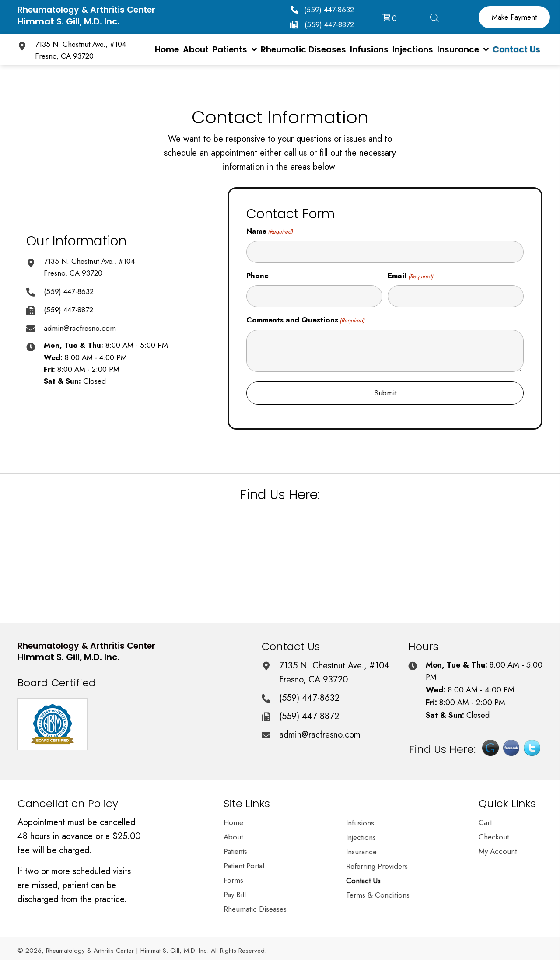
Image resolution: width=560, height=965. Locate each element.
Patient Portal (244, 867)
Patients (235, 852)
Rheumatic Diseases (255, 910)
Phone (257, 276)
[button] (322, 9)
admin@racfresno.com (80, 328)
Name (269, 231)
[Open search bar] (434, 16)
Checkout (494, 838)
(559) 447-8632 (69, 291)
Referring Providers (377, 867)
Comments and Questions (305, 320)
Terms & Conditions (378, 896)
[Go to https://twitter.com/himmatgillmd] (532, 751)
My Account (498, 852)
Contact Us (363, 881)
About (233, 838)
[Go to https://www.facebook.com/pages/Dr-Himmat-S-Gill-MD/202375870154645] (511, 751)
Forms (233, 881)
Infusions (360, 824)
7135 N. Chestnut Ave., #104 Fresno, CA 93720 (334, 673)
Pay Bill (235, 895)
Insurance (361, 853)
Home (233, 823)
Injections (361, 838)
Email (410, 276)
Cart (485, 823)
